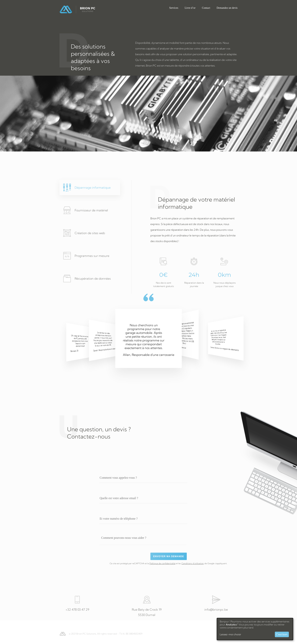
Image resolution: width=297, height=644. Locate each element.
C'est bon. (282, 634)
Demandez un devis (227, 8)
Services (174, 8)
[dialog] (255, 629)
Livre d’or (190, 8)
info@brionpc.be (216, 609)
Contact (206, 8)
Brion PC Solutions (77, 9)
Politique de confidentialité (162, 563)
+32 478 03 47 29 (77, 609)
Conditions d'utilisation (193, 563)
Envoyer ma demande (169, 556)
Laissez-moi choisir (230, 634)
